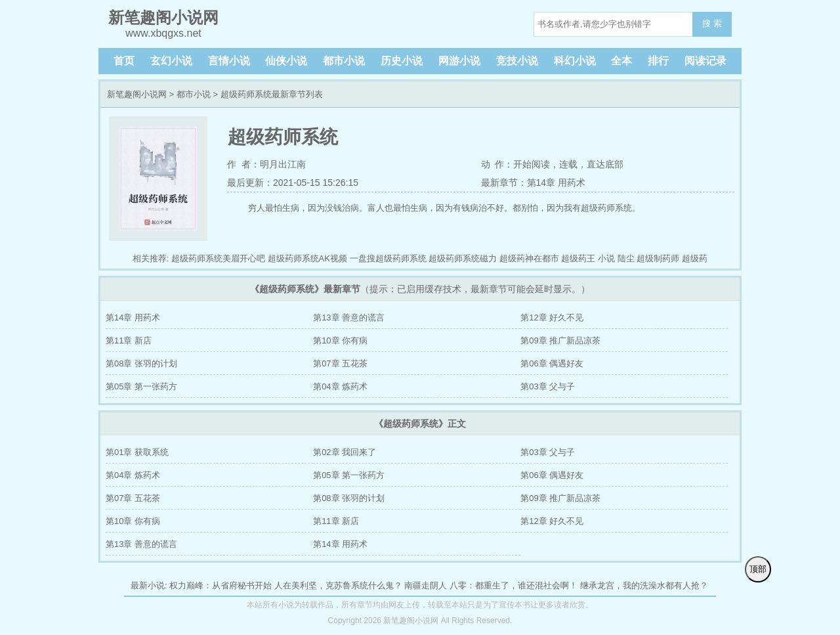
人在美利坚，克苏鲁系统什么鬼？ (338, 585)
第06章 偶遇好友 (552, 363)
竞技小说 (517, 61)
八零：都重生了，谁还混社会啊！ (514, 585)
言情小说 (229, 61)
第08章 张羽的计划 (141, 363)
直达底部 (605, 164)
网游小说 (459, 61)
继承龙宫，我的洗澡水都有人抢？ (644, 585)
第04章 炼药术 (340, 386)
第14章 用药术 (133, 317)
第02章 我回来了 (345, 452)
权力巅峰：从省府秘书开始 (220, 585)
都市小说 (344, 61)
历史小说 (402, 61)
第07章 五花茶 (340, 363)
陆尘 (626, 258)
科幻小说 (575, 61)
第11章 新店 (129, 340)
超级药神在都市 (529, 258)
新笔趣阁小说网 (137, 94)
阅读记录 (705, 61)
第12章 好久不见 (552, 317)
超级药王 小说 (588, 258)
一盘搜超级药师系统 (388, 258)
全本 (621, 61)
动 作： (497, 164)
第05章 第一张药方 (141, 386)
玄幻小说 (171, 61)
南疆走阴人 (426, 585)
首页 (124, 61)
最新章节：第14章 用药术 (533, 183)
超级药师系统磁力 (463, 258)
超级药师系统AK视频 (307, 258)
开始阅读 (532, 164)
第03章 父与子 (548, 386)
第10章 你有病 (340, 340)
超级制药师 (658, 258)
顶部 (758, 569)
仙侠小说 (286, 61)
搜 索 (712, 23)
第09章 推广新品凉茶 (560, 340)
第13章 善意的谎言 (349, 317)
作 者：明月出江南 (266, 164)
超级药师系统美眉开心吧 (218, 258)
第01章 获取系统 (137, 452)
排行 (658, 61)
